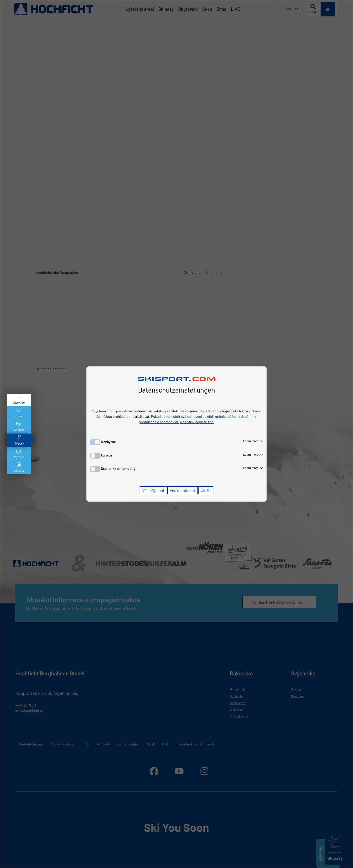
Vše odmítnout (182, 490)
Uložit (206, 490)
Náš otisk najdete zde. (197, 422)
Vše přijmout (153, 490)
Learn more (253, 441)
